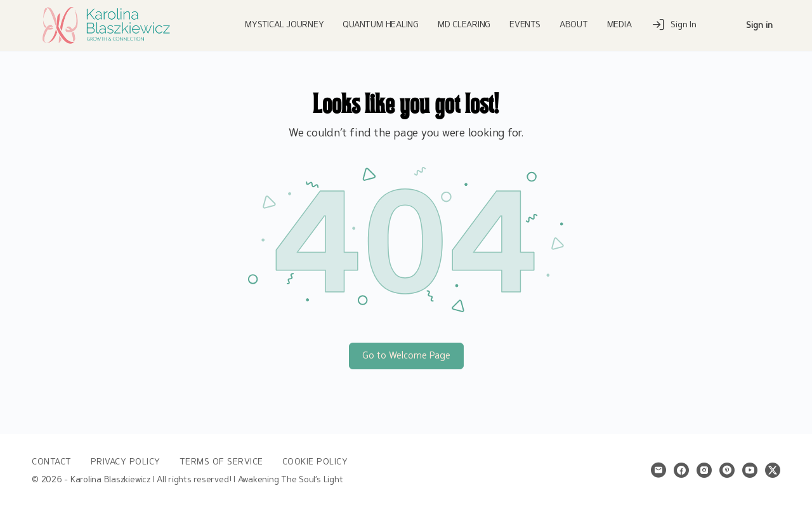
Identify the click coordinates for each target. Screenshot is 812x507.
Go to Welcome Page (406, 355)
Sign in (759, 25)
